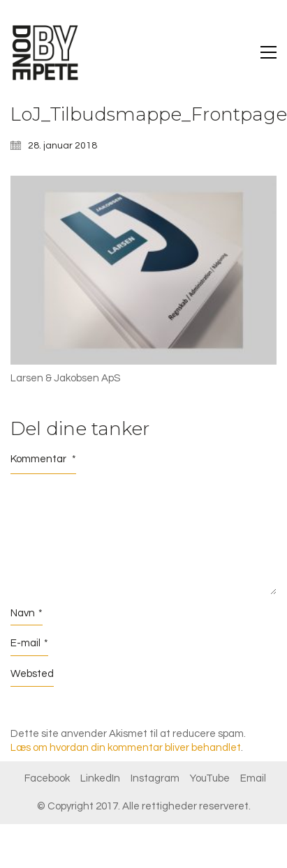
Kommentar (43, 459)
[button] (268, 52)
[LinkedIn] (100, 779)
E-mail (29, 644)
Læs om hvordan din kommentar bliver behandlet (126, 748)
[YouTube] (210, 779)
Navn (27, 614)
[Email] (253, 779)
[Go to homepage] (45, 52)
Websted (32, 674)
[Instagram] (155, 779)
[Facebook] (47, 779)
